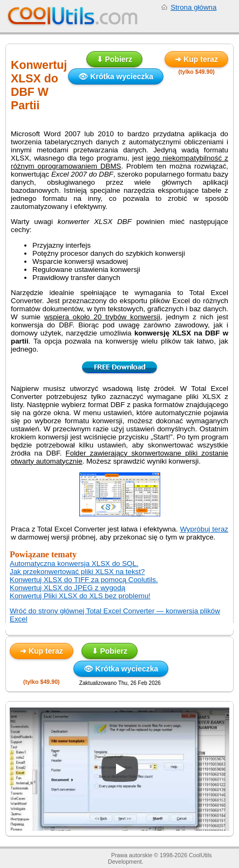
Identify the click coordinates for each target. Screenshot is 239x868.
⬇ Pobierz (114, 59)
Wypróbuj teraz (204, 529)
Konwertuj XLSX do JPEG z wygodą (67, 588)
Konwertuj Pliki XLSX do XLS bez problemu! (80, 596)
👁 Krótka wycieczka (116, 76)
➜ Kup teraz (196, 59)
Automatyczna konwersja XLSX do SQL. (74, 563)
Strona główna (193, 7)
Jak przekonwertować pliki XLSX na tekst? (77, 572)
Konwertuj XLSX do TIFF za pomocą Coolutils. (84, 580)
